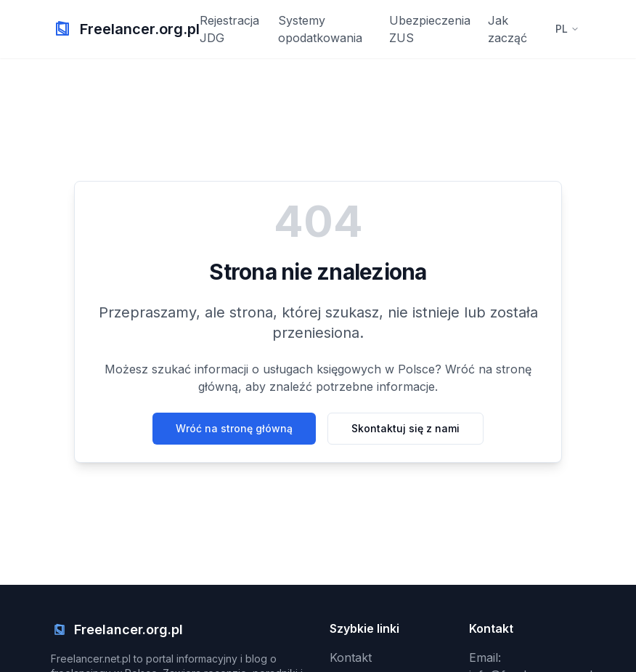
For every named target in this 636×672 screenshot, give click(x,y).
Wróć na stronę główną (234, 428)
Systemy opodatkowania (320, 29)
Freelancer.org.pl (140, 29)
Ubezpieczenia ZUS (430, 29)
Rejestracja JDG (229, 29)
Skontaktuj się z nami (405, 428)
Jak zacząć (507, 29)
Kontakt (351, 657)
